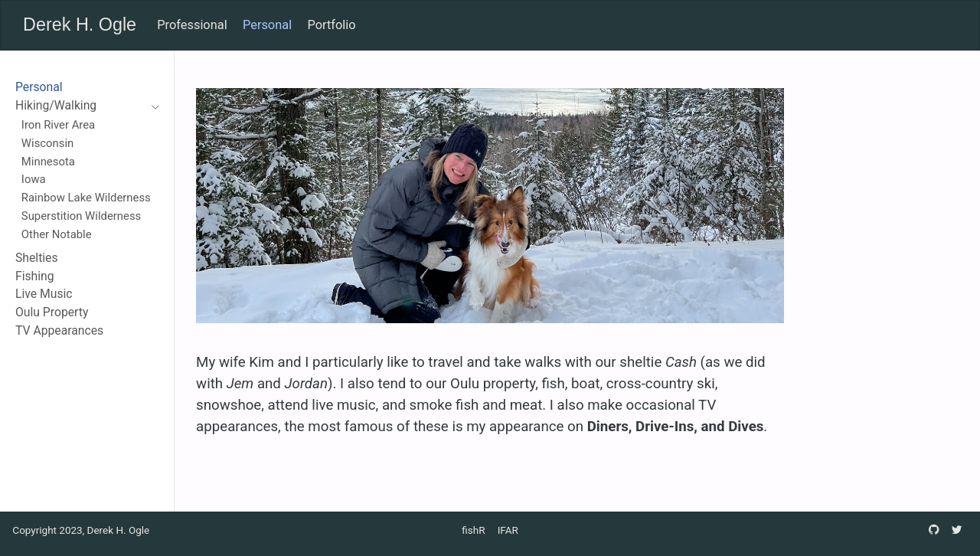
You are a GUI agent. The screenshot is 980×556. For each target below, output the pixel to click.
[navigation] (80, 106)
